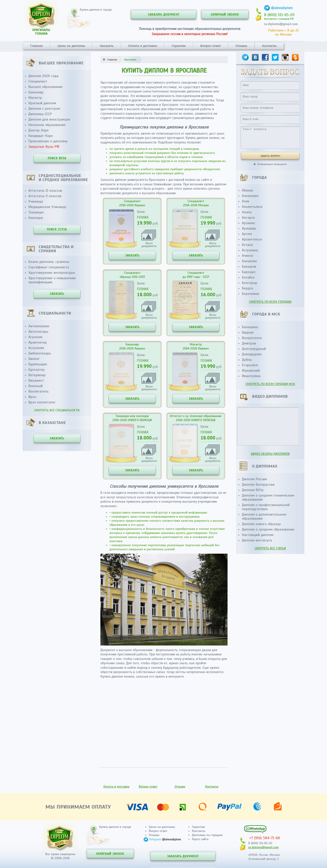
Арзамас (249, 223)
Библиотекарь (40, 353)
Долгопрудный (254, 349)
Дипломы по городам (207, 835)
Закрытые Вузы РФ (44, 147)
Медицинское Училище (47, 207)
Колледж (36, 218)
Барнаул (249, 272)
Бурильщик (38, 364)
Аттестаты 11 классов (45, 191)
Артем (247, 234)
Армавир (249, 228)
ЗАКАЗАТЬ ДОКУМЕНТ (164, 15)
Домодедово (252, 354)
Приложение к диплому (48, 141)
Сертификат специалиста (49, 267)
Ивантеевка (251, 376)
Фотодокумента (149, 244)
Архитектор (38, 342)
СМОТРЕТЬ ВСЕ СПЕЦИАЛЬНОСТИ (57, 410)
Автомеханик (39, 326)
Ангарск (248, 218)
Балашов (249, 267)
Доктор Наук (38, 130)
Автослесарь (38, 332)
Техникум (36, 212)
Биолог (34, 359)
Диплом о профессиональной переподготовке (266, 507)
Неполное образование (47, 125)
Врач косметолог (42, 402)
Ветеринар (37, 375)
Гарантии (179, 46)
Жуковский (251, 371)
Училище (36, 201)
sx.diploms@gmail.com (281, 24)
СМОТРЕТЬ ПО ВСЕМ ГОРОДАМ (270, 302)
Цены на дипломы (71, 46)
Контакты (269, 46)
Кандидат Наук (41, 136)
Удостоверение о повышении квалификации (52, 280)
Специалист (38, 81)
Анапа (247, 212)
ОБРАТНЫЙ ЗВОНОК (225, 15)
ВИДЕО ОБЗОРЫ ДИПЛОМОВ (270, 454)
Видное (248, 332)
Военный (36, 386)
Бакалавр (36, 92)
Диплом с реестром (44, 109)
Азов (245, 201)
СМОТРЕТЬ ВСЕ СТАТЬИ (270, 548)
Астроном (36, 348)
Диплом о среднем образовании (268, 529)
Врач (32, 397)
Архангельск (252, 239)
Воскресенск (252, 338)
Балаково (249, 261)
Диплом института (257, 540)
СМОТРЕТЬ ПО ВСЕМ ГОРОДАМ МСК (270, 384)
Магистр (35, 98)
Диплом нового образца (261, 524)
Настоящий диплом (258, 535)
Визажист (36, 381)
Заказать (107, 46)
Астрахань (250, 250)
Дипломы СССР (40, 114)
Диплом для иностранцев (49, 119)
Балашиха (250, 327)
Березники (250, 294)
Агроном (35, 337)
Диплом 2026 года (43, 76)
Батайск (248, 277)
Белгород (249, 283)
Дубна (247, 360)
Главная (36, 46)
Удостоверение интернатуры (52, 273)
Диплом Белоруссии (258, 485)
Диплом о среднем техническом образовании (268, 497)
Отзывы (241, 46)
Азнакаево (250, 196)
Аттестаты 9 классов (45, 196)
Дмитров (249, 343)
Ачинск (248, 256)
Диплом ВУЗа (253, 490)
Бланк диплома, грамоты (49, 262)
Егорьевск (250, 365)
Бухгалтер (37, 370)
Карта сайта (200, 839)
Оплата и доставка (142, 46)
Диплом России (254, 479)
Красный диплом (42, 103)
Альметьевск (252, 207)
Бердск (248, 288)
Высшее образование (46, 87)
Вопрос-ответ (211, 46)
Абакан (248, 190)
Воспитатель (38, 391)
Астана (247, 245)
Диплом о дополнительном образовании (264, 516)
